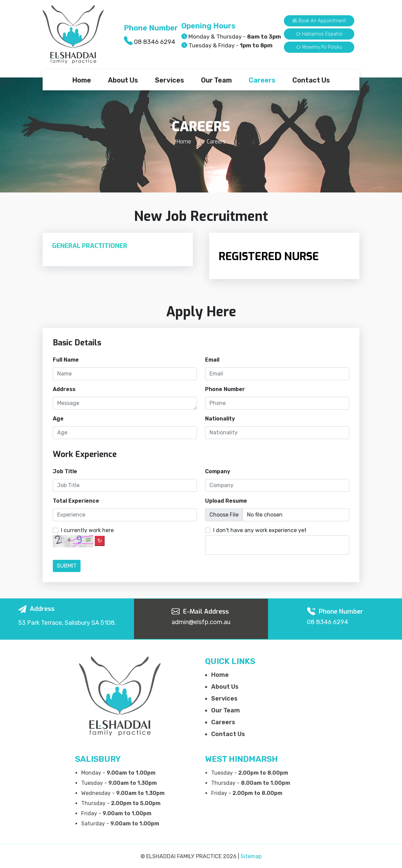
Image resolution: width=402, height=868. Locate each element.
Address (64, 389)
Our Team (216, 80)
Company (218, 471)
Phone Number (225, 389)
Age (58, 419)
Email (212, 360)
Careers (262, 80)
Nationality (220, 419)
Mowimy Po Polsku (319, 47)
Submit (67, 566)
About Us (123, 80)
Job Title (65, 471)
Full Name (66, 360)
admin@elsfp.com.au (201, 622)
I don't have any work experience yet (260, 530)
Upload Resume (226, 501)
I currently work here (87, 530)
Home (82, 80)
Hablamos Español (319, 34)
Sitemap (251, 856)
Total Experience (76, 501)
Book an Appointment (319, 21)
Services (170, 80)
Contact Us (311, 80)
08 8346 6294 (155, 42)
